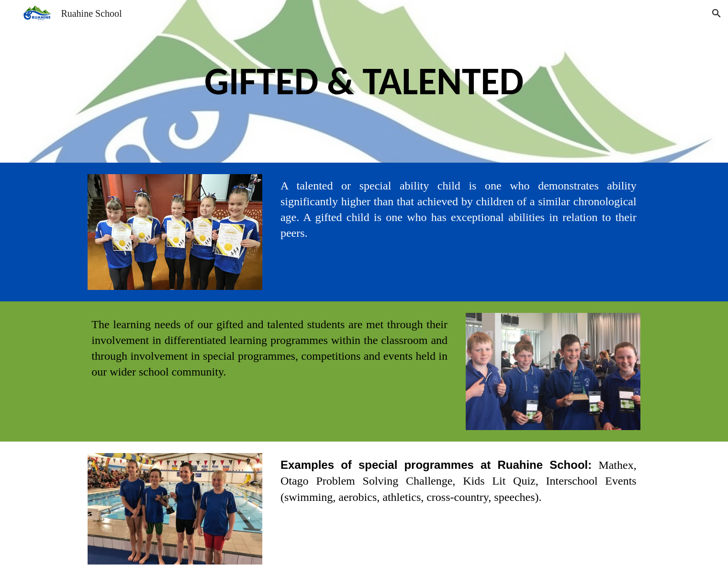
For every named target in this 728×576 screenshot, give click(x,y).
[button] (717, 13)
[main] (364, 81)
